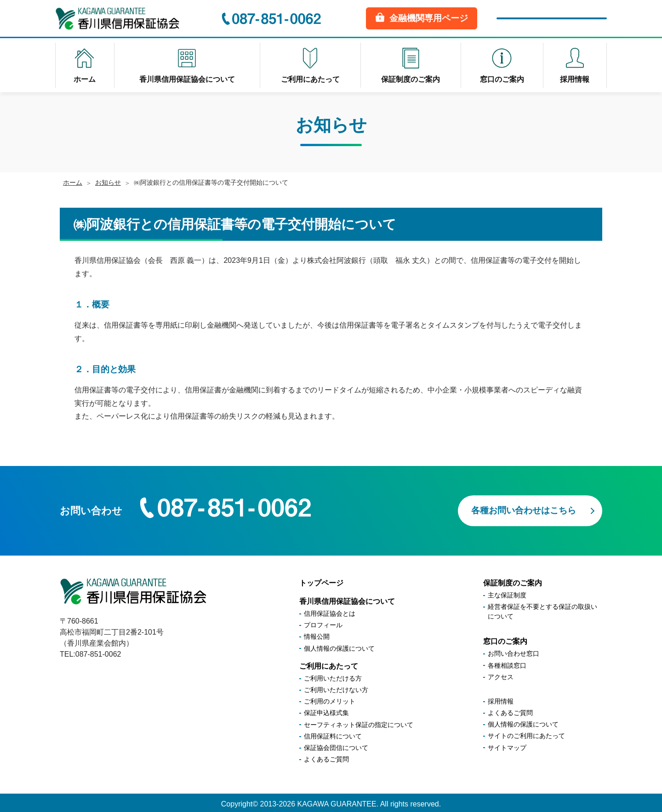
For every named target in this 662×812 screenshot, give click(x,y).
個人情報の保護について (339, 645)
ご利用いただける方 (333, 675)
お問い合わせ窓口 (514, 651)
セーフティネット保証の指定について (359, 721)
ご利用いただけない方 (336, 687)
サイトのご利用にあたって (526, 733)
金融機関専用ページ (422, 18)
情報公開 (317, 634)
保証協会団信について (336, 744)
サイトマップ (507, 744)
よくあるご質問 (326, 756)
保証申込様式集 (326, 710)
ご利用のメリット (330, 698)
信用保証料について (333, 733)
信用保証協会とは (330, 611)
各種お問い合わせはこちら (523, 507)
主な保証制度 (507, 592)
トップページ (321, 580)
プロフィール (323, 622)
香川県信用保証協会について (347, 598)
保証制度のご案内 (513, 580)
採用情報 (501, 698)
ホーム (73, 182)
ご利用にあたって (329, 663)
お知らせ (108, 182)
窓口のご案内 (505, 639)
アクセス (501, 674)
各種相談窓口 (507, 662)
